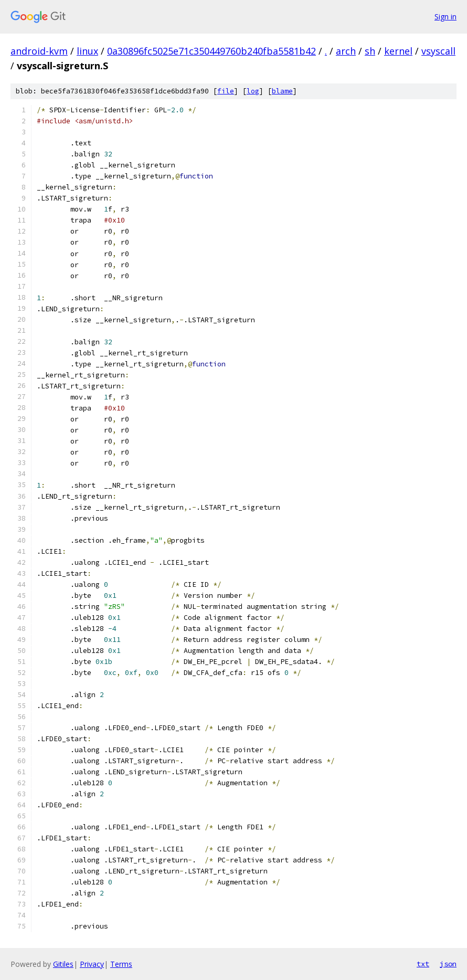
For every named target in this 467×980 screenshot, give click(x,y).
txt (423, 964)
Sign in (445, 17)
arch (346, 51)
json (448, 964)
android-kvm (39, 51)
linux (87, 51)
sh (370, 51)
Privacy (92, 964)
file (226, 91)
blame (282, 91)
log (253, 91)
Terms (121, 964)
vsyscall (438, 51)
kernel (398, 51)
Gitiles (63, 964)
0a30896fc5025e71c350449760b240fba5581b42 (211, 51)
